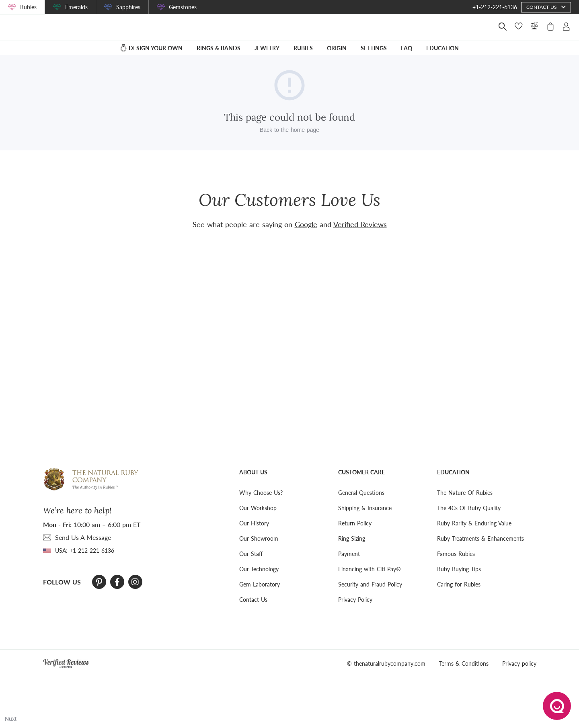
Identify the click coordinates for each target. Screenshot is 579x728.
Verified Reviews (360, 224)
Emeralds (76, 7)
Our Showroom (259, 538)
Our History (254, 523)
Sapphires (128, 7)
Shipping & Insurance (365, 508)
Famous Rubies (456, 554)
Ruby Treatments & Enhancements (480, 538)
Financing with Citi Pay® (370, 569)
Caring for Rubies (459, 584)
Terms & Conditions (464, 663)
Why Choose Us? (261, 493)
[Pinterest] (99, 582)
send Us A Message (83, 537)
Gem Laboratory (260, 584)
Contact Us (253, 600)
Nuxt (11, 719)
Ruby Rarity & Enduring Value (474, 523)
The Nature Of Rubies (465, 493)
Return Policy (355, 523)
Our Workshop (258, 508)
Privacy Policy (355, 600)
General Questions (361, 493)
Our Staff (251, 554)
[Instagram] (135, 582)
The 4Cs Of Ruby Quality (469, 508)
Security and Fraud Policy (370, 584)
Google (306, 224)
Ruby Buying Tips (459, 569)
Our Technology (259, 569)
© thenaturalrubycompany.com (386, 663)
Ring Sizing (352, 538)
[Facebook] (117, 582)
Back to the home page (289, 135)
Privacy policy (519, 663)
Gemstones (183, 7)
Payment (349, 554)
